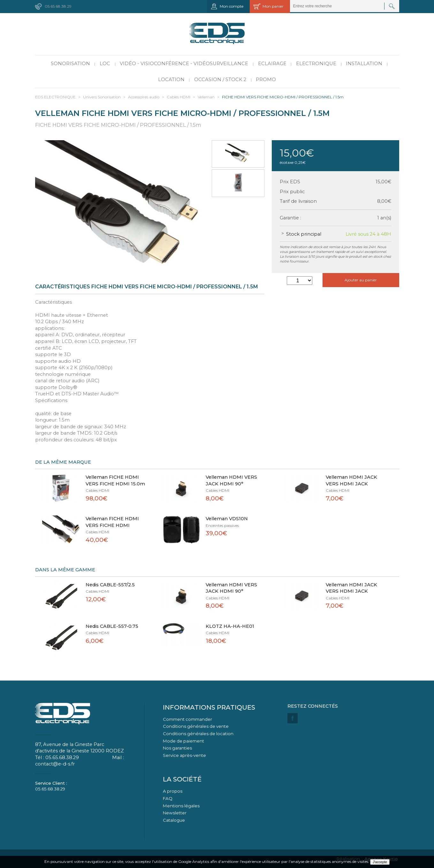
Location (171, 80)
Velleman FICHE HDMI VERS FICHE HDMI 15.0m (115, 480)
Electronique (316, 64)
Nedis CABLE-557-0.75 (112, 626)
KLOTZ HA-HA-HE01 (230, 626)
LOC (105, 64)
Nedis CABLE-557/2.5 (110, 585)
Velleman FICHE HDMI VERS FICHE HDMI (112, 522)
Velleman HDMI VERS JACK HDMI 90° (231, 480)
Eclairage (272, 64)
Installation (364, 64)
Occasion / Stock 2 (220, 80)
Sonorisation (70, 64)
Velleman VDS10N (227, 519)
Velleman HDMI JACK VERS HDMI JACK (351, 480)
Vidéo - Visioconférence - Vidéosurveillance (184, 64)
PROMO (266, 80)
